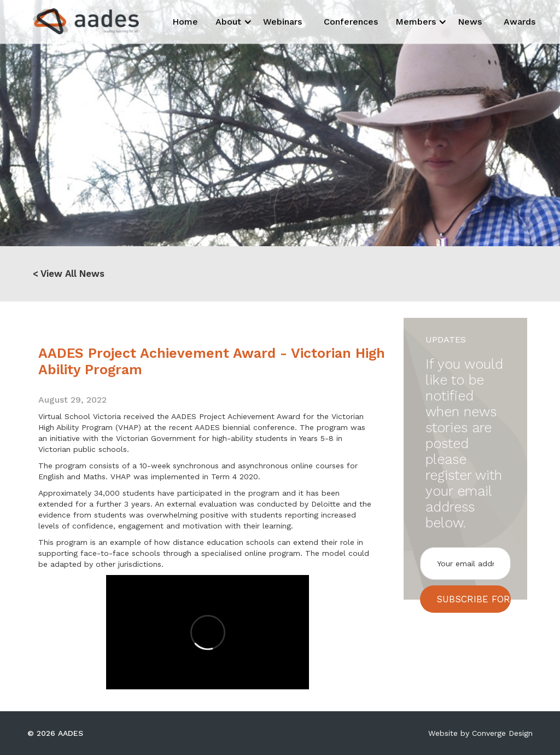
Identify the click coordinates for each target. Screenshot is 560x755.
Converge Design (502, 733)
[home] (76, 21)
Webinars (282, 22)
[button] (231, 22)
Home (185, 22)
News (470, 22)
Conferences (351, 22)
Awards (520, 22)
